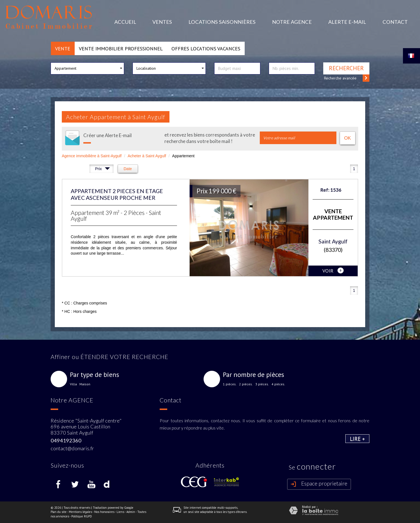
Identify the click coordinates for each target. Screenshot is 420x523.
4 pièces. (278, 384)
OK (348, 138)
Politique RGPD (82, 516)
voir (333, 271)
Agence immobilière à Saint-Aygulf (92, 156)
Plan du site (59, 512)
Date (128, 169)
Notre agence (292, 22)
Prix (102, 169)
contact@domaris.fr (72, 448)
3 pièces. (262, 384)
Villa (73, 384)
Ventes (162, 22)
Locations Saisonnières (222, 22)
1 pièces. (230, 384)
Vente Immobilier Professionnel (121, 48)
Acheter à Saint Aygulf (147, 156)
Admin (131, 512)
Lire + (357, 439)
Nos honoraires (104, 512)
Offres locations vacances (206, 48)
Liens (120, 512)
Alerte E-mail (347, 22)
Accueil (125, 22)
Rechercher (346, 68)
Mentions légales (80, 512)
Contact (395, 22)
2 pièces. (246, 384)
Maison (85, 384)
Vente (63, 48)
